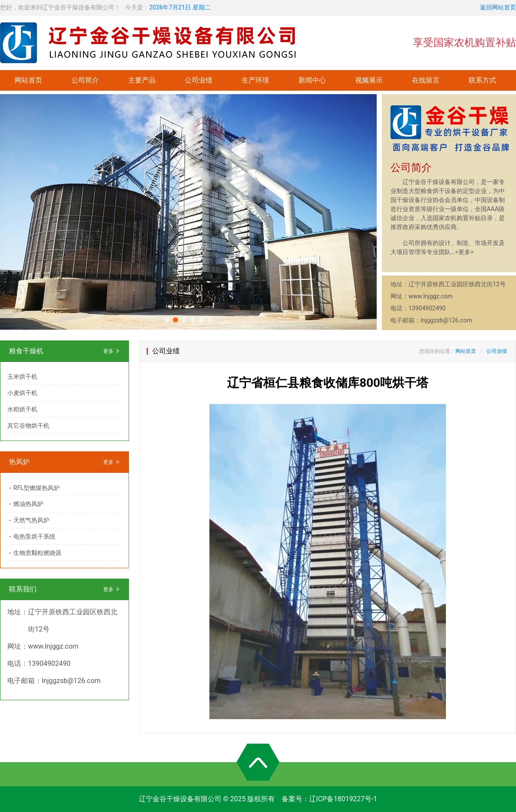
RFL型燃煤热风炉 (37, 488)
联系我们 (23, 589)
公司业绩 (199, 80)
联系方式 (482, 80)
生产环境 (255, 80)
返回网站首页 (498, 7)
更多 (112, 351)
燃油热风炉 (28, 504)
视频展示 (369, 80)
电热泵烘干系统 (34, 536)
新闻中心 (312, 80)
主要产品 (142, 80)
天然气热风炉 (31, 520)
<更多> (464, 252)
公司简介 (85, 80)
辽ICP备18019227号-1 (343, 799)
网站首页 (28, 80)
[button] (167, 320)
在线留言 (426, 80)
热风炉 (19, 462)
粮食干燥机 (26, 351)
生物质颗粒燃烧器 (37, 553)
